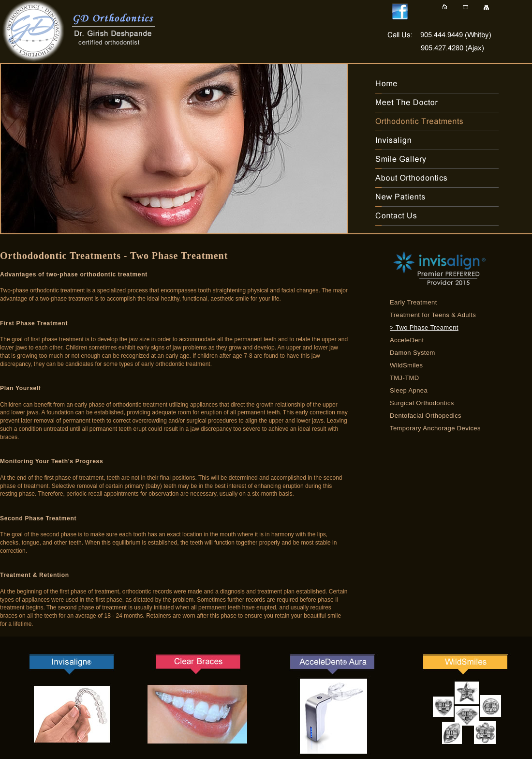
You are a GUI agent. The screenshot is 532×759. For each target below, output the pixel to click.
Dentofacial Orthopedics (426, 416)
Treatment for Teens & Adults (433, 315)
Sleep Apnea (409, 390)
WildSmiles (406, 365)
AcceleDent (407, 340)
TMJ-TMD (405, 378)
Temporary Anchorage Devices (435, 428)
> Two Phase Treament (424, 327)
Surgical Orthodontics (422, 403)
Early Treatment (414, 302)
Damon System (413, 353)
